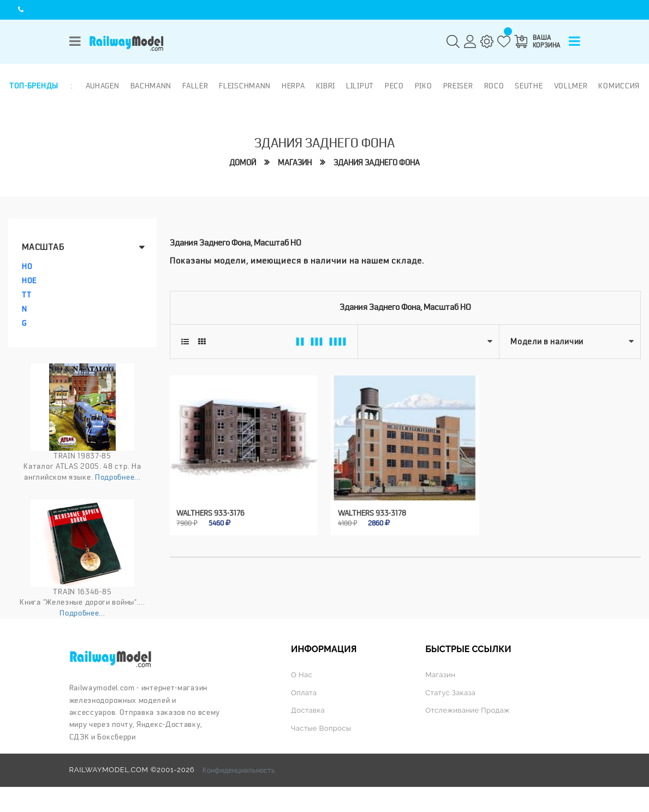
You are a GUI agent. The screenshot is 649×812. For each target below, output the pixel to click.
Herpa (293, 86)
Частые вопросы (321, 728)
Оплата (304, 693)
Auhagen (103, 86)
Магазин (295, 163)
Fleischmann (245, 86)
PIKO (424, 86)
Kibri (326, 86)
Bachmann (151, 86)
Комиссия (619, 86)
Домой (243, 163)
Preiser (458, 86)
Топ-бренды (34, 86)
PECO (394, 86)
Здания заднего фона (377, 163)
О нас (302, 675)
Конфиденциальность (239, 770)
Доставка (308, 710)
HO (27, 266)
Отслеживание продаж (468, 710)
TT (26, 295)
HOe (29, 280)
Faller (195, 86)
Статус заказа (450, 693)
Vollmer (571, 86)
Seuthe (529, 86)
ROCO (494, 86)
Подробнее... (118, 477)
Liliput (360, 86)
